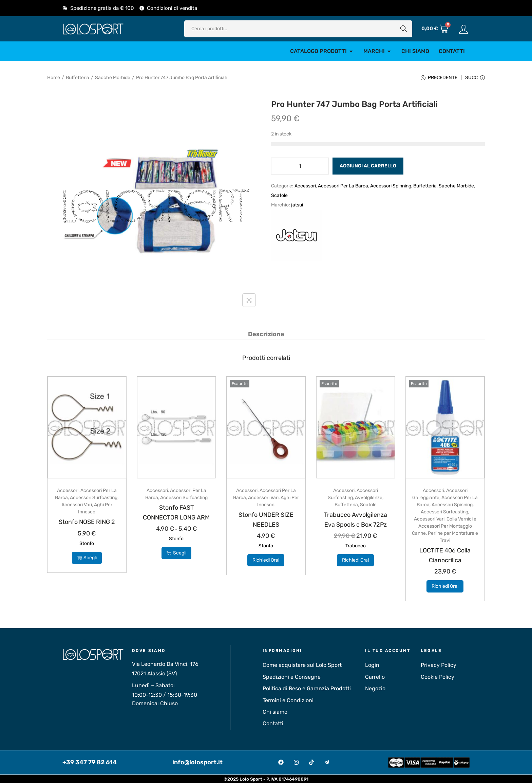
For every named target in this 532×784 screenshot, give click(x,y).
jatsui (297, 206)
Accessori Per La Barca (343, 187)
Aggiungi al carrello (368, 167)
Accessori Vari (77, 506)
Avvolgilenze (369, 499)
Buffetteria (78, 78)
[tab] (266, 335)
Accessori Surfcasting (94, 499)
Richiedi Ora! (266, 561)
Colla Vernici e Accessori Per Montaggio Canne (444, 527)
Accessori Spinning (391, 187)
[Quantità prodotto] (300, 167)
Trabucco (356, 547)
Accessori (305, 187)
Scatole (279, 197)
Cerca (404, 29)
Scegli (87, 558)
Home (54, 78)
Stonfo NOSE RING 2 (87, 523)
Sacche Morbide (113, 78)
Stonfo (87, 544)
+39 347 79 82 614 (90, 763)
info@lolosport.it (197, 763)
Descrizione (266, 335)
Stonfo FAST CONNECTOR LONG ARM (176, 518)
